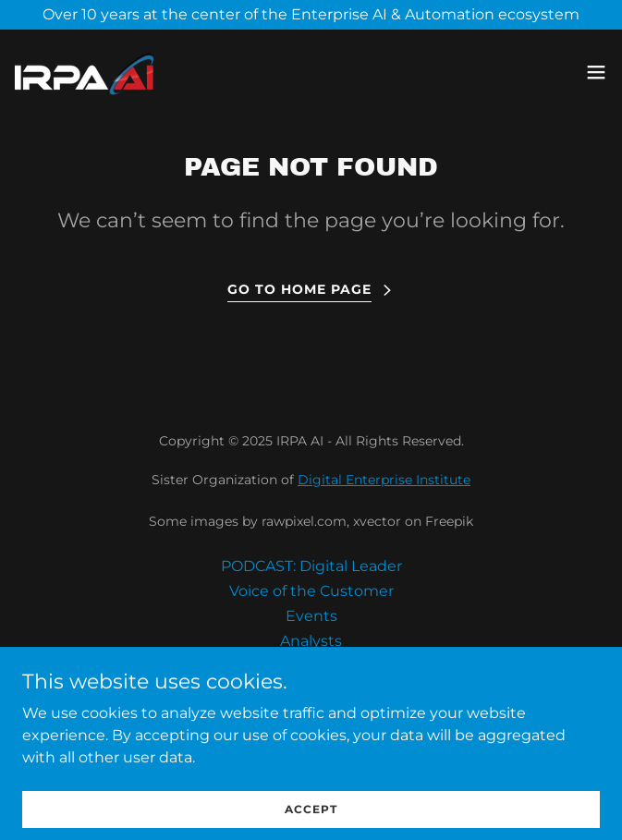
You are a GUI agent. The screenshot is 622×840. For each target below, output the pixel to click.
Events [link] (311, 616)
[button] (596, 72)
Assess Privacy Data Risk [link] (311, 691)
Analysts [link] (311, 641)
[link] (85, 72)
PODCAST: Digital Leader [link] (311, 566)
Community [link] (311, 666)
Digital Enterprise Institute (384, 480)
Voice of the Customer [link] (311, 591)
